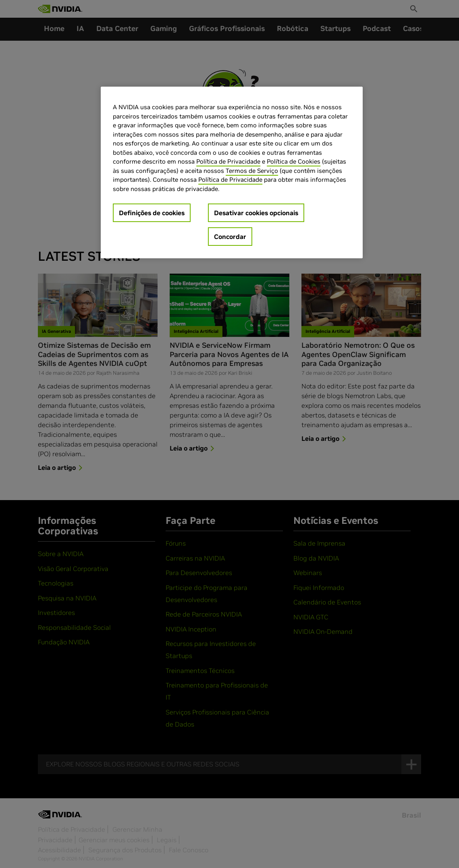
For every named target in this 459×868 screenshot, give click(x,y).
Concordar (230, 237)
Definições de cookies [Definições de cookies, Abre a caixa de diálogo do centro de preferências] (152, 213)
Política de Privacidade (228, 161)
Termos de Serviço (252, 171)
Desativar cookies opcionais (256, 213)
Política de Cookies (294, 161)
